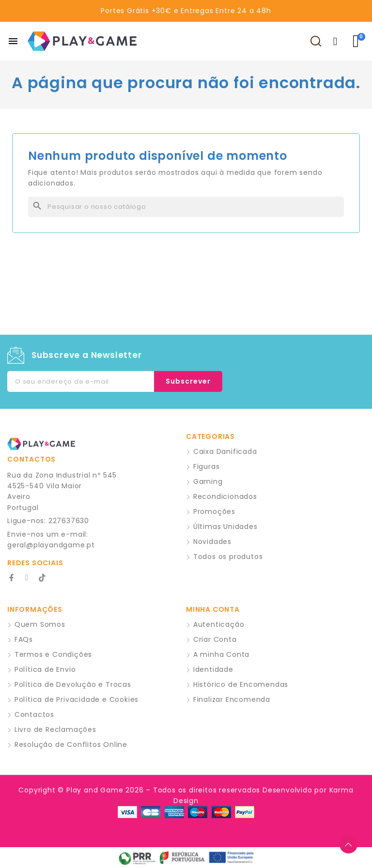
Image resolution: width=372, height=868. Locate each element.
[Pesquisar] (186, 207)
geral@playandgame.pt (51, 545)
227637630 (69, 521)
